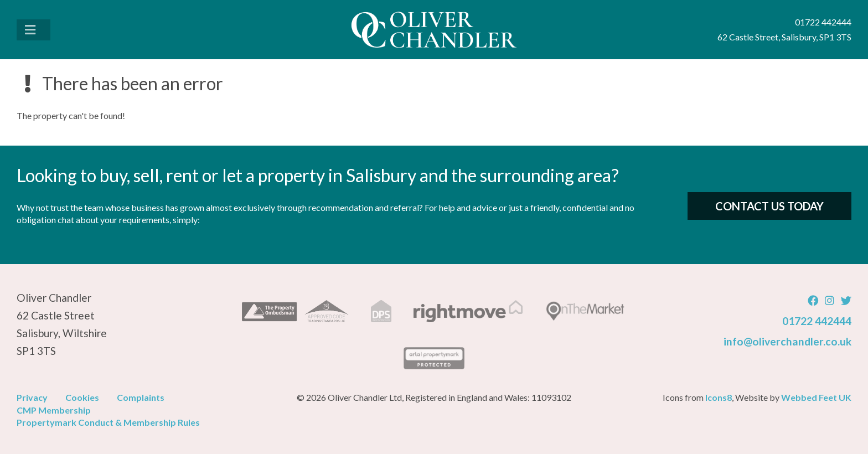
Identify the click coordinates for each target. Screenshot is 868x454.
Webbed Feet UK (816, 397)
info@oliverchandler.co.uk (787, 341)
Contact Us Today (769, 206)
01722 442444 (817, 321)
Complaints (141, 397)
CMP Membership (54, 410)
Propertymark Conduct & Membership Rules (108, 422)
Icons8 (719, 397)
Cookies (82, 397)
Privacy (32, 397)
